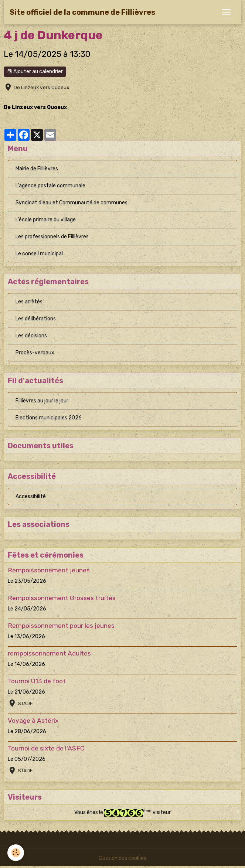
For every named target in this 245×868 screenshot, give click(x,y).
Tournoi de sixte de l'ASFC (46, 748)
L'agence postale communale (50, 186)
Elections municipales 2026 (49, 418)
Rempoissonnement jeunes (49, 570)
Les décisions (31, 336)
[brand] (82, 12)
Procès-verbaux (35, 353)
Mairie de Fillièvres (37, 169)
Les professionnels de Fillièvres (52, 237)
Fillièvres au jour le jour (42, 401)
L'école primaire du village (46, 220)
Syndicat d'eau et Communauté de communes (72, 203)
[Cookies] (16, 853)
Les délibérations (36, 319)
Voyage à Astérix (33, 721)
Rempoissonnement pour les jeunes (61, 626)
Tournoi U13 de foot (37, 681)
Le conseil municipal (39, 254)
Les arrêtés (29, 302)
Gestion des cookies (122, 858)
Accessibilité (31, 496)
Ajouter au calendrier (35, 72)
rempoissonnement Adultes (49, 653)
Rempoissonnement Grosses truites (62, 598)
